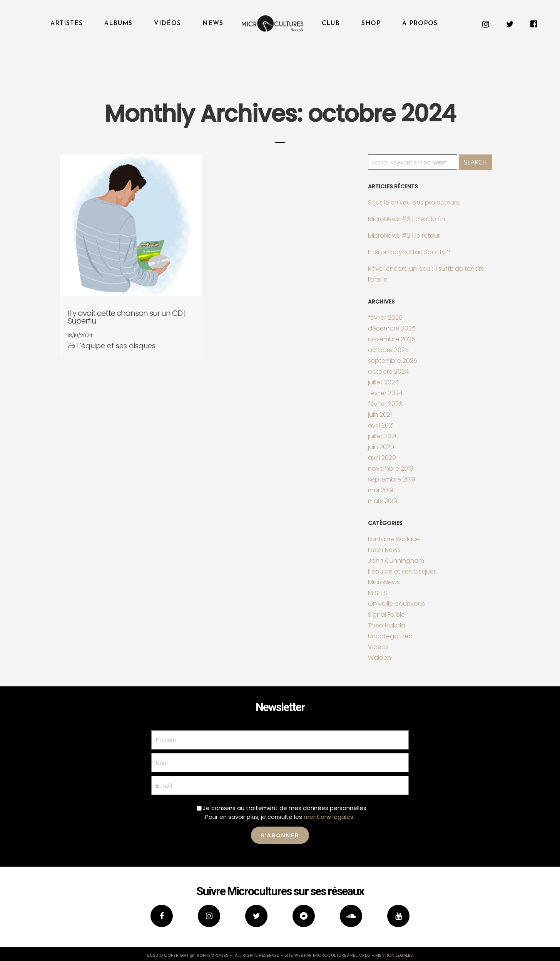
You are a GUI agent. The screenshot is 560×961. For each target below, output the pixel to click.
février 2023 (385, 404)
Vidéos (167, 23)
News (213, 23)
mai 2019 (381, 490)
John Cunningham (396, 561)
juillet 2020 (383, 436)
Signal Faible (386, 615)
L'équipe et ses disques (402, 571)
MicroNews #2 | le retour (404, 236)
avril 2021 (381, 425)
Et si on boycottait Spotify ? (409, 252)
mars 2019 (383, 501)
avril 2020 (382, 458)
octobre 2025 (388, 350)
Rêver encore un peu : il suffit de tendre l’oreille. (426, 274)
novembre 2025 (392, 339)
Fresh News (384, 550)
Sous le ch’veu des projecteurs (414, 202)
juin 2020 (381, 447)
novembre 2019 (391, 469)
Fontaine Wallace (394, 539)
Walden (379, 658)
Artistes (67, 23)
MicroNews (384, 582)
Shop (371, 23)
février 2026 (385, 318)
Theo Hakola (387, 625)
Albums (118, 23)
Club (331, 23)
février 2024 (385, 393)
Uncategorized (390, 636)
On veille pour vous (396, 604)
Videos (378, 647)
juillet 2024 (383, 382)
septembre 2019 (392, 479)
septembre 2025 (393, 361)
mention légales (394, 955)
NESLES (378, 593)
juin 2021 (380, 415)
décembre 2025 (392, 328)
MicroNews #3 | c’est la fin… (408, 219)
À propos (420, 23)
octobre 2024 (388, 371)
